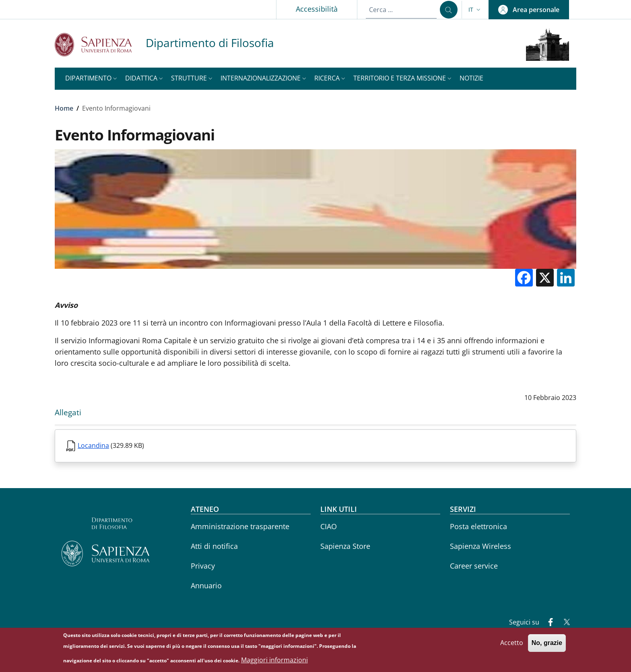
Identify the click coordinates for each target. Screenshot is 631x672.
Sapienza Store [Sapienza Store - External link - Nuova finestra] (345, 546)
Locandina (93, 445)
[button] (475, 10)
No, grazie (547, 643)
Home (64, 108)
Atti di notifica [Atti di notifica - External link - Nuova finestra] (214, 546)
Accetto (512, 643)
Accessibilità (317, 9)
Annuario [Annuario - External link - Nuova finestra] (206, 585)
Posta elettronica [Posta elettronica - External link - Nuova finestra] (478, 526)
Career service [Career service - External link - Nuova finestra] (474, 566)
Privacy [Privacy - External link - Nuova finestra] (203, 566)
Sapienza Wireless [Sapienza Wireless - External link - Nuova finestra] (480, 546)
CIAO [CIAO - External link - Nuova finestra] (329, 526)
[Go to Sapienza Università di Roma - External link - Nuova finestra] (100, 44)
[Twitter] (563, 623)
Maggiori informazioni (274, 660)
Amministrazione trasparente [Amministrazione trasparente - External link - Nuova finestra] (240, 526)
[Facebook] (547, 623)
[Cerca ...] (449, 10)
